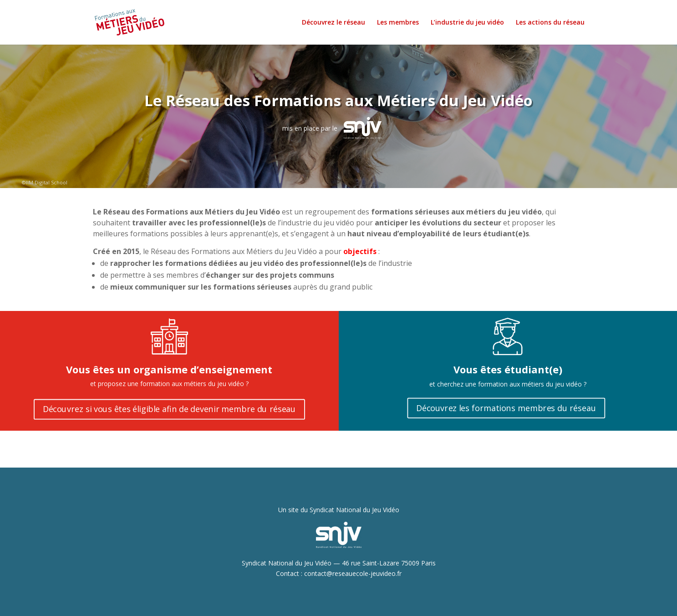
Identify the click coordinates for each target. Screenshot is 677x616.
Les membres (398, 23)
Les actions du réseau (550, 23)
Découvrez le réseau (333, 23)
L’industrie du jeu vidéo (467, 23)
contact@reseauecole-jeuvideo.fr (353, 573)
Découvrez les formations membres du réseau (506, 408)
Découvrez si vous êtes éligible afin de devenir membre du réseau (169, 409)
